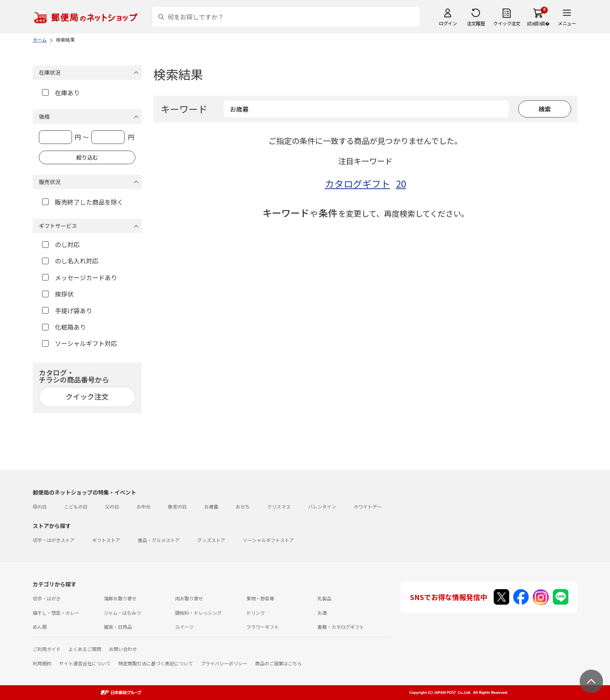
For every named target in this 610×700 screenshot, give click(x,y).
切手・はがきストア (54, 540)
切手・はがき (47, 598)
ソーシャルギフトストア (268, 540)
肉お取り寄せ (189, 598)
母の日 (40, 506)
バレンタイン (322, 506)
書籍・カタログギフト (341, 627)
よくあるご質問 (85, 649)
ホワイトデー (368, 506)
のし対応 (61, 244)
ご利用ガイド (47, 649)
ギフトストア (106, 540)
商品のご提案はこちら (279, 663)
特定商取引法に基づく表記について (156, 663)
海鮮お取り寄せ (120, 598)
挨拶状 (58, 294)
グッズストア (211, 540)
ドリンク (256, 613)
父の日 (112, 506)
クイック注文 (507, 23)
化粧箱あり (64, 327)
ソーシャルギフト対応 (80, 343)
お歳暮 (211, 506)
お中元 (144, 506)
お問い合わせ (123, 649)
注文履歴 (476, 23)
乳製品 (324, 598)
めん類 (40, 627)
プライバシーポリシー (224, 663)
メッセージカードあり (80, 277)
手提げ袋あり (67, 311)
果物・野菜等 (260, 598)
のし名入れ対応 (70, 261)
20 (401, 183)
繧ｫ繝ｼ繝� (538, 23)
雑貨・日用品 (118, 627)
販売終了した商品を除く (83, 202)
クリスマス (279, 506)
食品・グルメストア (159, 540)
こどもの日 (76, 506)
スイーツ (184, 627)
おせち (243, 506)
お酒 (322, 613)
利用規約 (42, 663)
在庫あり (61, 93)
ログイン (448, 23)
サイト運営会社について (85, 663)
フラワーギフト (263, 627)
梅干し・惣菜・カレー (56, 613)
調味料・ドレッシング (198, 613)
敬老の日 (177, 506)
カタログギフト (358, 183)
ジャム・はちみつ (122, 613)
